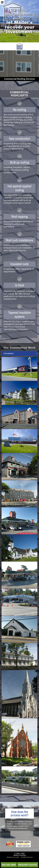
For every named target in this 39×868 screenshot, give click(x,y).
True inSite (16, 857)
